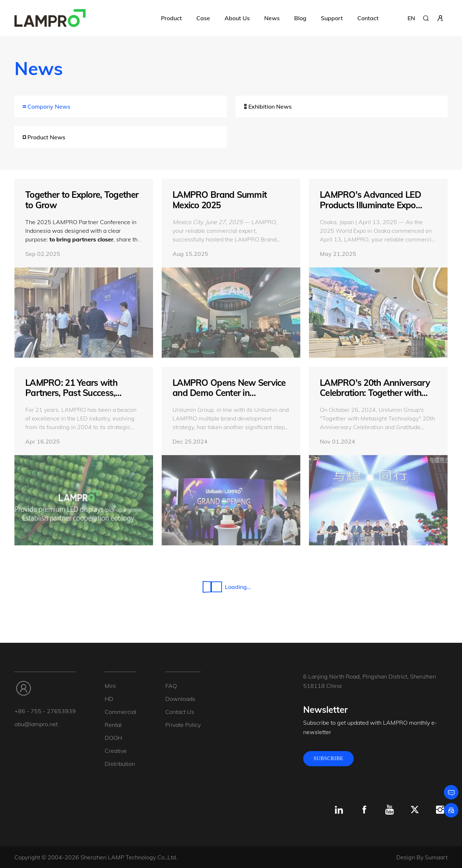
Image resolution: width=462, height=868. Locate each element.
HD (109, 699)
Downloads (180, 699)
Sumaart (436, 857)
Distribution (120, 764)
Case (203, 18)
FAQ (171, 686)
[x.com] (415, 810)
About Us (237, 18)
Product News (43, 137)
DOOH (113, 738)
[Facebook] (364, 810)
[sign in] (440, 18)
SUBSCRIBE (329, 758)
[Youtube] (389, 810)
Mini (110, 686)
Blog (300, 18)
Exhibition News (267, 106)
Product (171, 18)
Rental (113, 725)
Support (332, 18)
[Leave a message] (451, 792)
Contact (368, 18)
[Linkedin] (339, 810)
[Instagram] (440, 810)
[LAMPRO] (50, 18)
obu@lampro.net (36, 724)
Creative (116, 751)
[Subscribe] (451, 810)
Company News (46, 106)
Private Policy (183, 725)
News (272, 18)
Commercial (121, 712)
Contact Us (180, 712)
